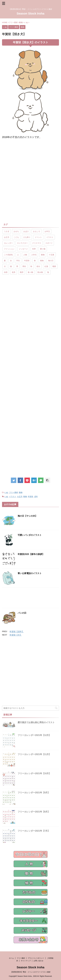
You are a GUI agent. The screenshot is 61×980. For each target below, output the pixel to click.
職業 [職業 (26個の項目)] (54, 266)
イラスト (13, 497)
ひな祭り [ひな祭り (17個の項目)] (27, 237)
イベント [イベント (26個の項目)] (38, 237)
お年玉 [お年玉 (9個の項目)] (47, 231)
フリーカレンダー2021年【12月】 (34, 735)
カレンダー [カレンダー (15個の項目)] (8, 243)
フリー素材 (14, 492)
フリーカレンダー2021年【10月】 (34, 773)
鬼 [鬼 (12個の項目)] (48, 272)
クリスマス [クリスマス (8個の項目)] (37, 243)
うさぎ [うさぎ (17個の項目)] (7, 231)
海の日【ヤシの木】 (27, 516)
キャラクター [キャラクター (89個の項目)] (22, 243)
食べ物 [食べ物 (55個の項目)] (30, 272)
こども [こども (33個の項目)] (16, 237)
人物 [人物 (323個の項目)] (25, 255)
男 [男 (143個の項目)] (17, 266)
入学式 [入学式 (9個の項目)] (34, 255)
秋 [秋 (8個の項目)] (31, 266)
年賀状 (30, 497)
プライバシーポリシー (36, 958)
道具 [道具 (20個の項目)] (14, 272)
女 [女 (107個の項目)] (11, 261)
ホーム (11, 958)
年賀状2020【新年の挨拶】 (31, 554)
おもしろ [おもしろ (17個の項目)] (37, 231)
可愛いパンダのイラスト (30, 535)
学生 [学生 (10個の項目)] (18, 261)
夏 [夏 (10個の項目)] (5, 261)
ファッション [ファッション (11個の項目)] (9, 249)
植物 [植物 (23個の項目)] (42, 261)
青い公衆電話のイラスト (30, 573)
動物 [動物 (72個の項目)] (43, 255)
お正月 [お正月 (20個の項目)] (7, 237)
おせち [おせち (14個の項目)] (16, 231)
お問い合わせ (38, 961)
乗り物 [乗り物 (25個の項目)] (43, 249)
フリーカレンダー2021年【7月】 (34, 831)
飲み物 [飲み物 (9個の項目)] (40, 272)
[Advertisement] (31, 164)
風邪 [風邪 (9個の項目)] (22, 272)
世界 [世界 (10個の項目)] (34, 249)
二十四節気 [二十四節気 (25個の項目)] (8, 255)
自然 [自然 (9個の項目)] (6, 272)
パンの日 (22, 613)
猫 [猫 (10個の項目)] (11, 266)
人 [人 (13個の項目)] (18, 255)
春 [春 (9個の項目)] (35, 261)
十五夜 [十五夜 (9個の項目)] (52, 255)
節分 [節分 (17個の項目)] (38, 266)
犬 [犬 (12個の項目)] (5, 266)
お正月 (20, 497)
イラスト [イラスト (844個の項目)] (50, 237)
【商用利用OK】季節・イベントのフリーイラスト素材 (30, 972)
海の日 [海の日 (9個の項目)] (51, 261)
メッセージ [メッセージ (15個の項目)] (23, 249)
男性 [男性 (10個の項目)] (24, 266)
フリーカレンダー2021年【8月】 (34, 812)
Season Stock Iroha (30, 13)
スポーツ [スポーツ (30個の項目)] (49, 243)
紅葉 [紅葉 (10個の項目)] (46, 266)
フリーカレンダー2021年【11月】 (34, 754)
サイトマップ (26, 961)
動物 (21, 492)
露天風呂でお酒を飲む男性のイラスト (36, 722)
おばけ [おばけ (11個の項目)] (26, 231)
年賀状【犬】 (16, 635)
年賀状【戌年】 (17, 632)
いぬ (6, 492)
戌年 (36, 497)
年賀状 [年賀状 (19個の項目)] (27, 261)
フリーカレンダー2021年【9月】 (34, 793)
